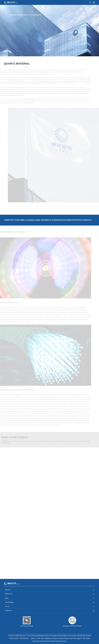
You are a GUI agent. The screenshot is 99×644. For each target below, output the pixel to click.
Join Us (7, 606)
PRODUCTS (9, 594)
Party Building (9, 602)
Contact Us (8, 610)
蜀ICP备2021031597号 (84, 636)
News (7, 598)
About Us (8, 590)
